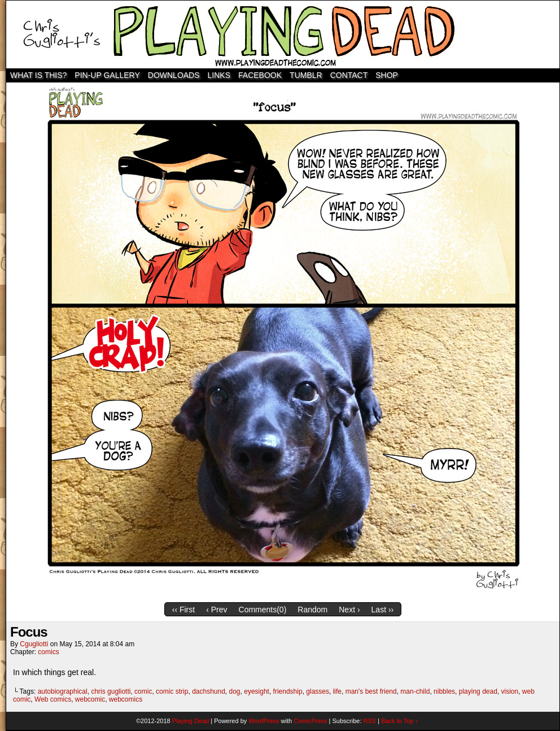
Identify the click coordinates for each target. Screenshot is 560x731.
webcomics (126, 699)
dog (235, 691)
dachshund (209, 691)
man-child (415, 691)
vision (510, 691)
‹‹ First (183, 610)
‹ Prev (216, 610)
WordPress (264, 721)
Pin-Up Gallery (107, 75)
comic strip (172, 691)
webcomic (90, 699)
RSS (370, 721)
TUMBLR (306, 75)
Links (219, 75)
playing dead (478, 691)
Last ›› (383, 610)
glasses (318, 691)
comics (48, 652)
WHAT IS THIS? (38, 75)
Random (312, 610)
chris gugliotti (111, 691)
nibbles (444, 691)
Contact (349, 75)
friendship (288, 691)
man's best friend (371, 691)
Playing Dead (283, 34)
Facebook (260, 75)
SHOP (387, 75)
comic (143, 691)
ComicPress (310, 721)
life (337, 691)
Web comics (53, 699)
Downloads (174, 75)
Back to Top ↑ (400, 721)
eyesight (257, 691)
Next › (349, 610)
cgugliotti (34, 644)
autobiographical (63, 691)
